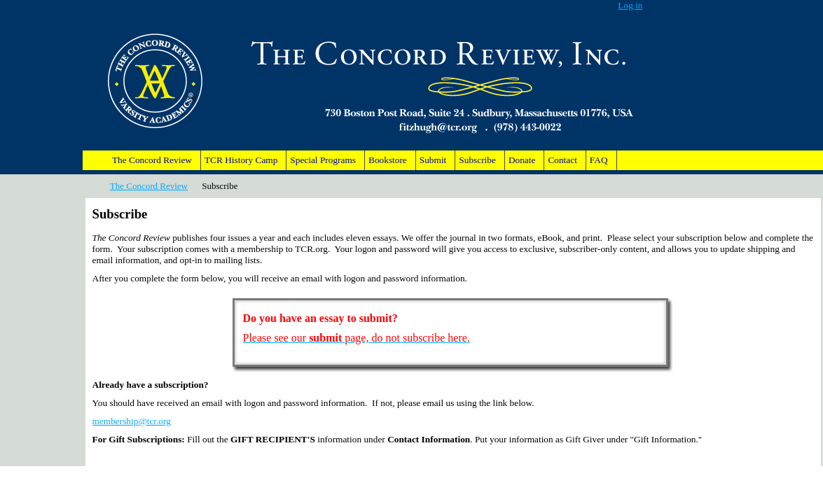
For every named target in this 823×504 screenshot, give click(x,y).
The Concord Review (149, 186)
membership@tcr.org (132, 421)
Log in (630, 5)
